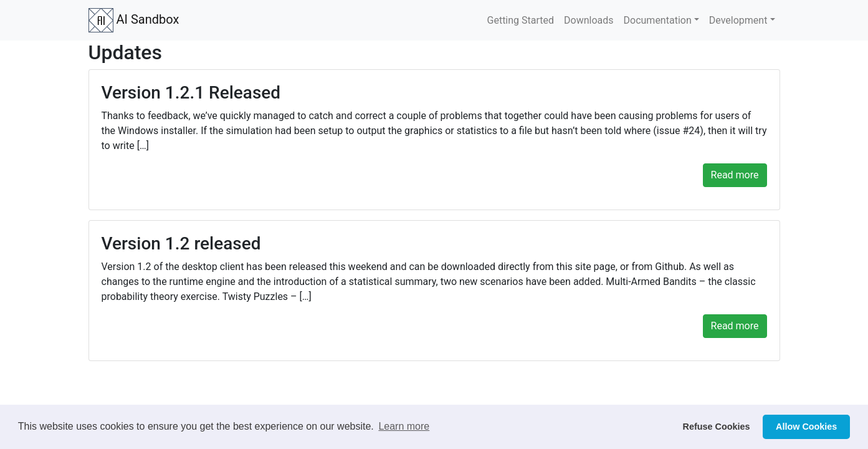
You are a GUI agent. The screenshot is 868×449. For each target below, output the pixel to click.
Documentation (658, 20)
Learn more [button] (404, 426)
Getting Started (521, 20)
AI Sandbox (134, 20)
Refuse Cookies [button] (717, 427)
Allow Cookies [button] (806, 427)
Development (738, 20)
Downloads (589, 20)
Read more (735, 175)
